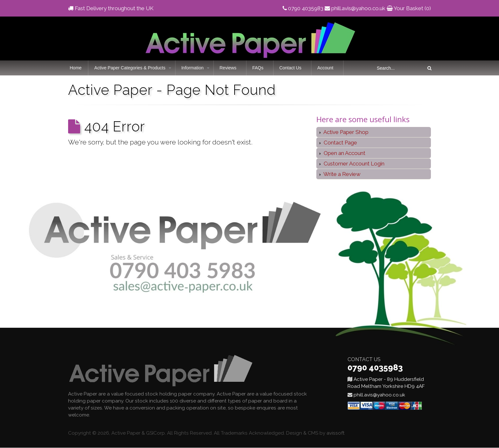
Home (76, 68)
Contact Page (340, 143)
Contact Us (290, 68)
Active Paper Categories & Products (130, 68)
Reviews (228, 68)
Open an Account (344, 153)
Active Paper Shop (345, 132)
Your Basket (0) (412, 8)
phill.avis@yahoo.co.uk (358, 8)
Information (193, 68)
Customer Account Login (353, 164)
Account (325, 68)
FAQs (258, 68)
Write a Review (341, 174)
